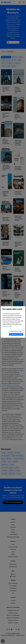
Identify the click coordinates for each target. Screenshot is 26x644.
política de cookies (7, 326)
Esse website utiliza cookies (13, 310)
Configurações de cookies (16, 331)
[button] (3, 641)
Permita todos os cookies (16, 334)
